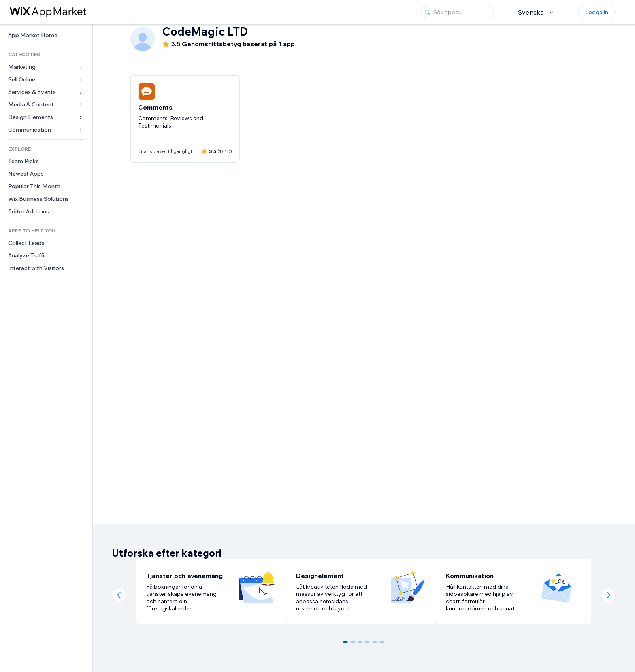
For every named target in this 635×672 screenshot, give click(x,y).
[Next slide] (608, 595)
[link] (46, 35)
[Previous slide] (119, 595)
